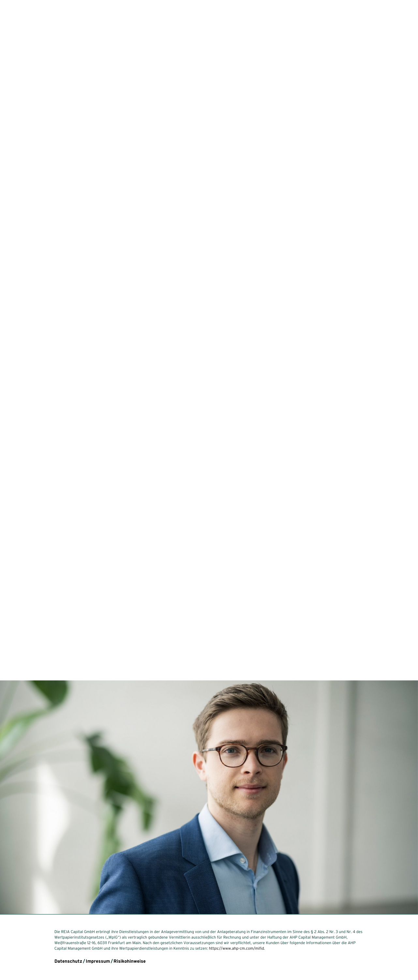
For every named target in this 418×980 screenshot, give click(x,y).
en (24, 955)
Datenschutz (68, 961)
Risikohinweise (130, 961)
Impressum (98, 961)
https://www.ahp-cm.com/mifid (237, 948)
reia (19, 14)
